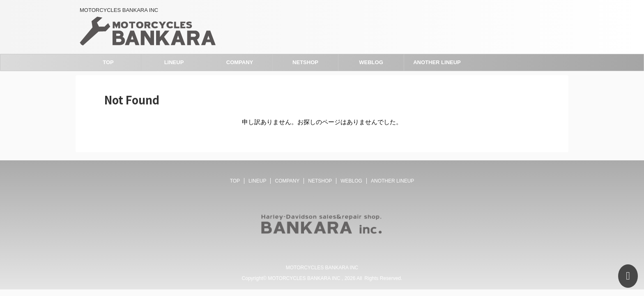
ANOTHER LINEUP (437, 62)
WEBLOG (371, 62)
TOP (108, 62)
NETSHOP (305, 62)
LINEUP (174, 62)
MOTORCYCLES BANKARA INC (322, 268)
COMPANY (240, 62)
